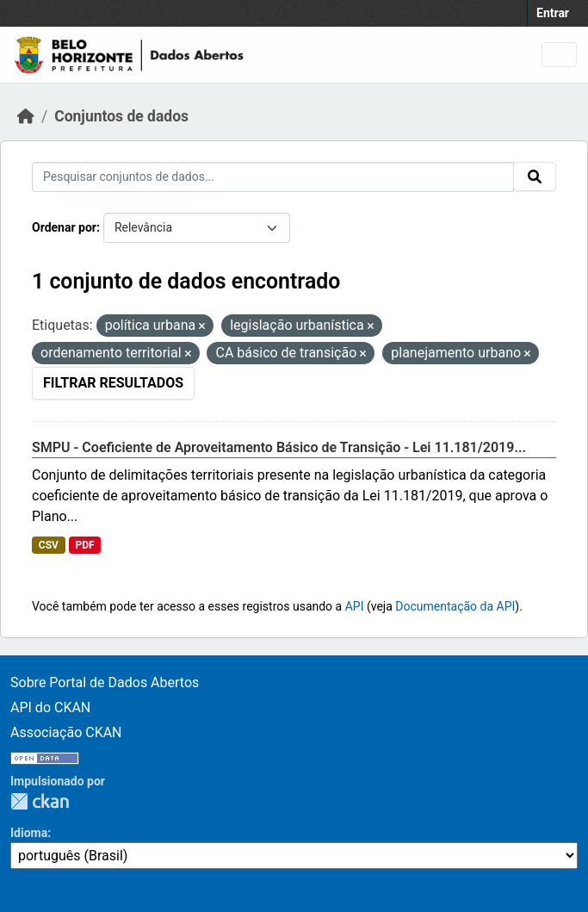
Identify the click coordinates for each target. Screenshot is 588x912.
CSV (49, 545)
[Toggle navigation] (559, 55)
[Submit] (535, 177)
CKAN (40, 801)
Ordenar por (64, 227)
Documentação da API (455, 606)
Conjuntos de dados (121, 116)
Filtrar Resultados (113, 383)
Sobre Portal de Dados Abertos (105, 682)
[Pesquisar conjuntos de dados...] (273, 177)
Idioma (29, 833)
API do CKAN (50, 707)
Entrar (553, 13)
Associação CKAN (66, 732)
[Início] (26, 116)
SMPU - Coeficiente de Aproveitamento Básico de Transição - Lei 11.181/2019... (279, 447)
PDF (84, 545)
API (355, 606)
